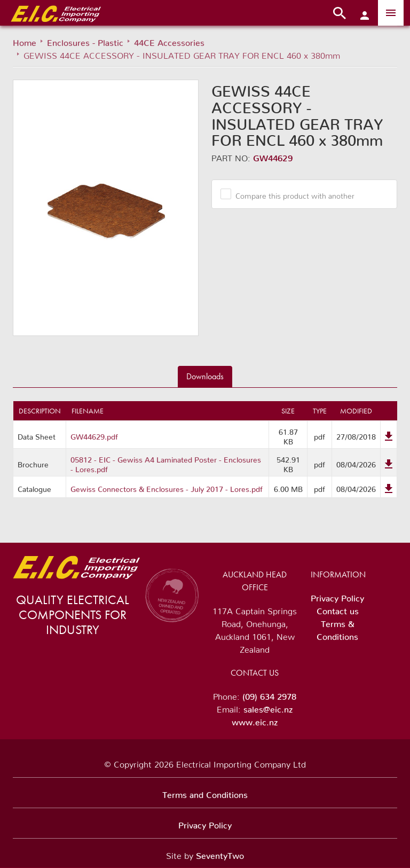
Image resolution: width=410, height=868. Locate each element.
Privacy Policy (337, 596)
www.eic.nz (255, 720)
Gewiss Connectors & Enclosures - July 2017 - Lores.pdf (167, 487)
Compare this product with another (291, 194)
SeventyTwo (220, 854)
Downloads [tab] (205, 376)
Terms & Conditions (337, 628)
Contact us (338, 609)
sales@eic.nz (268, 707)
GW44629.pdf (94, 435)
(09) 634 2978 (269, 694)
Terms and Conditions (205, 793)
